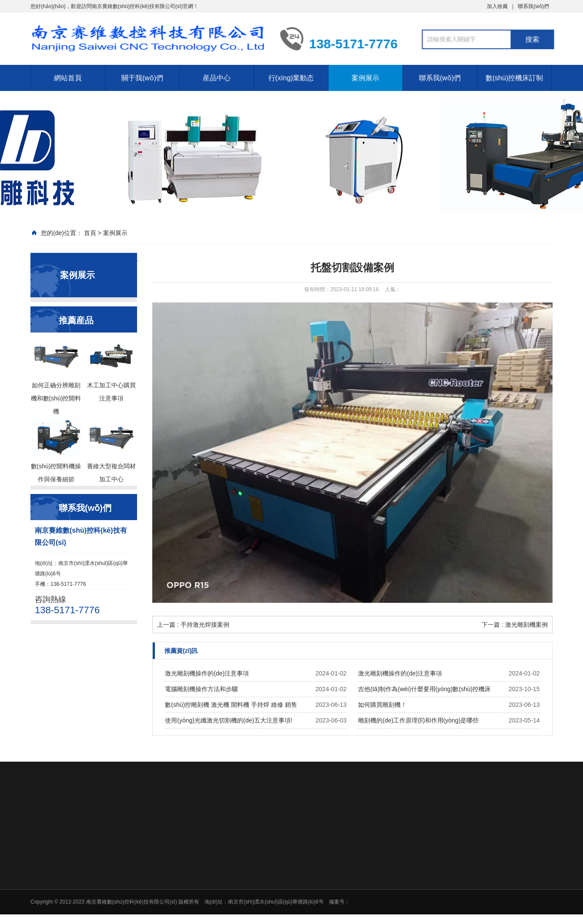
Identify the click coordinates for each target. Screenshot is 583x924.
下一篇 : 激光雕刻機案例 (515, 625)
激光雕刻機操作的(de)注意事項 (207, 673)
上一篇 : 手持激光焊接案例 (193, 625)
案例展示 (365, 72)
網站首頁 (68, 72)
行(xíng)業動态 (291, 72)
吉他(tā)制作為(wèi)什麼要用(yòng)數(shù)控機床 (424, 689)
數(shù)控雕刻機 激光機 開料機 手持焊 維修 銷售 (231, 705)
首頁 (90, 233)
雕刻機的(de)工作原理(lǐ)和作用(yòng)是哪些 (418, 720)
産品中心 (217, 72)
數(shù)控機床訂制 (514, 72)
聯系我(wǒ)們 (440, 72)
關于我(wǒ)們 (142, 72)
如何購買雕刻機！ (382, 705)
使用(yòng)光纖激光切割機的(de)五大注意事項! (228, 720)
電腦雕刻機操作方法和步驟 (201, 689)
